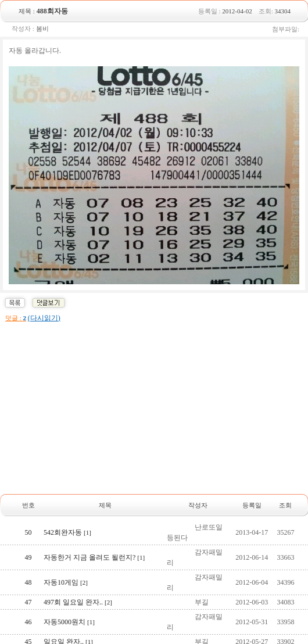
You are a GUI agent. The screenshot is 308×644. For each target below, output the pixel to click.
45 (28, 481)
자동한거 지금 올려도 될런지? (94, 397)
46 (28, 461)
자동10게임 (66, 422)
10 (206, 592)
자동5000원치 (69, 461)
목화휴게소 (66, 566)
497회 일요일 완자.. (78, 442)
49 (28, 397)
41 (28, 566)
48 (28, 422)
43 (28, 521)
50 (28, 372)
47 (28, 442)
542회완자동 (67, 372)
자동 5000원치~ (72, 541)
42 (28, 541)
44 (28, 501)
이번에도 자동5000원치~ (86, 501)
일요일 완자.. (68, 481)
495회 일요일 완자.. (78, 521)
